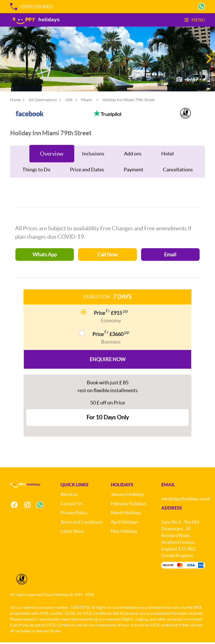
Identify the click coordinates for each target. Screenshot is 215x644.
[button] (208, 60)
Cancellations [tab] (178, 171)
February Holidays (128, 505)
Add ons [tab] (133, 155)
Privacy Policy (74, 514)
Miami (87, 101)
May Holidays (124, 533)
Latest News (72, 533)
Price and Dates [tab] (87, 171)
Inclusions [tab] (93, 155)
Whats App (45, 256)
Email (170, 256)
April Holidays (125, 524)
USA (69, 101)
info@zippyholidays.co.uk (186, 500)
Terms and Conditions (81, 524)
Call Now (107, 256)
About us (69, 496)
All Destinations (43, 101)
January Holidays (128, 496)
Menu (195, 20)
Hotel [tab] (168, 155)
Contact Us (71, 505)
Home (15, 101)
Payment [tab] (134, 171)
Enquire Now (107, 361)
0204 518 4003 (31, 7)
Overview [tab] (52, 155)
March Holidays (126, 514)
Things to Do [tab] (36, 171)
